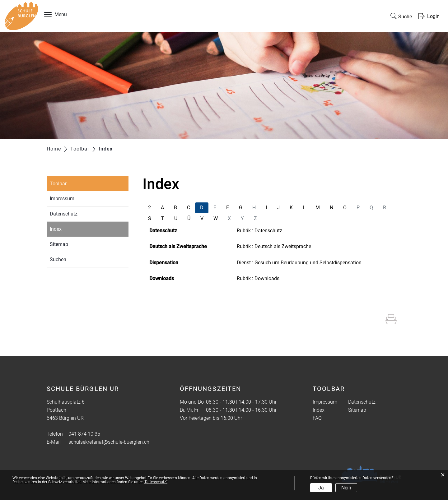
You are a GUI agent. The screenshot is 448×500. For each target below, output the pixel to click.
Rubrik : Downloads (258, 278)
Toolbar (58, 184)
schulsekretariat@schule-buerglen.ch (109, 442)
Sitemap (59, 244)
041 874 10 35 (84, 434)
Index (70, 228)
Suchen (58, 259)
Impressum (62, 199)
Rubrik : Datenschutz (259, 231)
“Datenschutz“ (156, 482)
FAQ (317, 418)
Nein (346, 488)
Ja (321, 488)
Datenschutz (64, 214)
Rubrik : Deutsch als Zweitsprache (274, 246)
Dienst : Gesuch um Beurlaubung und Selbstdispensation (299, 263)
